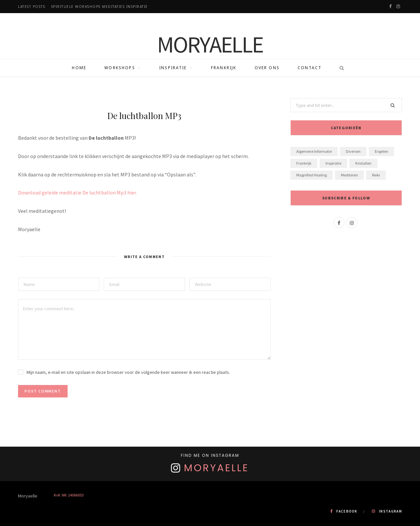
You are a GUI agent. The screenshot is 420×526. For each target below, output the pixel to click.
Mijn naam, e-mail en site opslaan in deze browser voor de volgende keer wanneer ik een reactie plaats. (128, 372)
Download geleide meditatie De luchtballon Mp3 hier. (77, 192)
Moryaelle (217, 468)
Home (79, 68)
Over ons (267, 68)
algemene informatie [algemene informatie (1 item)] (314, 151)
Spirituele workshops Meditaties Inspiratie (100, 7)
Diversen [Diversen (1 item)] (353, 151)
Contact (310, 68)
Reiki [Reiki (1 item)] (376, 175)
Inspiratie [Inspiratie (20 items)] (333, 163)
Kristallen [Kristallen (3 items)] (363, 163)
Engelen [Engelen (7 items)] (381, 151)
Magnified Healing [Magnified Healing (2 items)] (312, 175)
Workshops (120, 68)
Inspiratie (173, 68)
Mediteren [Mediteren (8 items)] (349, 175)
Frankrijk (224, 68)
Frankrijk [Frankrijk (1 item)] (304, 163)
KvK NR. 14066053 (69, 495)
